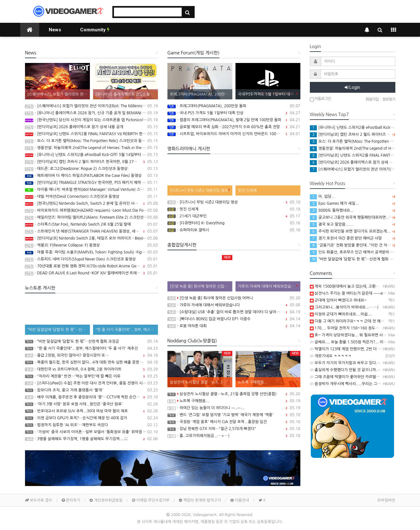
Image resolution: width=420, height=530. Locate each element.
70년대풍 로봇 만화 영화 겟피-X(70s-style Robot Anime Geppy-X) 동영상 (91, 266)
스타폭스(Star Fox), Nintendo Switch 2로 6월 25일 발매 (91, 224)
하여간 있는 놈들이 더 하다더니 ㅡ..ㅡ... (234, 408)
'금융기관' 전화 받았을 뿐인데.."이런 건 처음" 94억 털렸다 (362, 245)
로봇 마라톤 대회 (234, 326)
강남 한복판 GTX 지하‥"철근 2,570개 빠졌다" (234, 429)
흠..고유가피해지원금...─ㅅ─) (234, 436)
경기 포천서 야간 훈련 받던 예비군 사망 (346, 238)
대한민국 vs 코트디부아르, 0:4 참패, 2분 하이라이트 (91, 369)
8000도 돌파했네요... (332, 210)
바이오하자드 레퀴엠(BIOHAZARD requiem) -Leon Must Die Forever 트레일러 (91, 210)
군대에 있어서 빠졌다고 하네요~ (338, 300)
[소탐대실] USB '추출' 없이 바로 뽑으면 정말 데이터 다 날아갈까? (234, 312)
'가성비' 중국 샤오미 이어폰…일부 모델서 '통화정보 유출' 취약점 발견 (91, 432)
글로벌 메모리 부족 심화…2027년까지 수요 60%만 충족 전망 (234, 127)
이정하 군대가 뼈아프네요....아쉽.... (341, 314)
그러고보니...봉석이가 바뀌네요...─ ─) (344, 307)
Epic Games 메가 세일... (334, 203)
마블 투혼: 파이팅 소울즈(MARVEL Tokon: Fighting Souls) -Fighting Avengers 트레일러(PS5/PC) (91, 252)
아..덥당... (322, 196)
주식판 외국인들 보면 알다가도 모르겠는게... (350, 231)
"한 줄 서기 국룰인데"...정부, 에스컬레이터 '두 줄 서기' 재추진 (91, 348)
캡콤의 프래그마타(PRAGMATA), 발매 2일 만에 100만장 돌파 (234, 120)
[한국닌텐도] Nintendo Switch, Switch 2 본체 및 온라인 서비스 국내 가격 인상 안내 (91, 203)
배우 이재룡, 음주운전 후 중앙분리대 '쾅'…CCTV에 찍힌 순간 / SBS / (91, 397)
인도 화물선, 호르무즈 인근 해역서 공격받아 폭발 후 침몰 (360, 252)
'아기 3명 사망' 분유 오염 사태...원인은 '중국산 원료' (91, 404)
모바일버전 (386, 500)
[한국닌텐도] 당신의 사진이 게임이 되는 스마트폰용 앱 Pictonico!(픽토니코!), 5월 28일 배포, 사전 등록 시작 (91, 120)
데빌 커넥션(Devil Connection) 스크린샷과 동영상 (91, 196)
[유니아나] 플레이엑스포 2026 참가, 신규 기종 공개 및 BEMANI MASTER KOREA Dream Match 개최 (91, 113)
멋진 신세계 (234, 209)
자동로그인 (320, 99)
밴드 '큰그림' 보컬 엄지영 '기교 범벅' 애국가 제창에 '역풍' (234, 415)
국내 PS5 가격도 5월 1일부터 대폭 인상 (234, 113)
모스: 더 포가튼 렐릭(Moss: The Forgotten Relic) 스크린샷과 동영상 (91, 141)
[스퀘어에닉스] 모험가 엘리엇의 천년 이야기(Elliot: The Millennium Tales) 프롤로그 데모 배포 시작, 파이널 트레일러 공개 (91, 106)
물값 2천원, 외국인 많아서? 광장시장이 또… (91, 355)
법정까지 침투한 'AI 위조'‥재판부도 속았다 (91, 425)
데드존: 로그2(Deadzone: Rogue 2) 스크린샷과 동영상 (91, 169)
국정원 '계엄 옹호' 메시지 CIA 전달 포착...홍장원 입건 (234, 422)
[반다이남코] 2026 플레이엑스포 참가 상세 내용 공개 (91, 127)
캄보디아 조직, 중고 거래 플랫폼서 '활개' (91, 390)
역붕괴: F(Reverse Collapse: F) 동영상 (91, 245)
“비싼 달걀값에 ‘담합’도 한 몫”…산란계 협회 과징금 (91, 341)
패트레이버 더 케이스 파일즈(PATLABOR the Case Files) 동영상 (91, 176)
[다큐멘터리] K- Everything (234, 223)
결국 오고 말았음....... (332, 224)
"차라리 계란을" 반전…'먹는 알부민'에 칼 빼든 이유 (91, 376)
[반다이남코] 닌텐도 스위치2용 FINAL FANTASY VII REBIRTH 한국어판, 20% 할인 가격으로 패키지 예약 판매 (91, 134)
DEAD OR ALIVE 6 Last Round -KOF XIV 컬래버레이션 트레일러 (91, 273)
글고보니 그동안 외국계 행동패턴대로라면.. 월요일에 (357, 217)
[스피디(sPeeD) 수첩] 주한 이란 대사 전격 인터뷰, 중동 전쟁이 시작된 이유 (91, 383)
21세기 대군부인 (234, 216)
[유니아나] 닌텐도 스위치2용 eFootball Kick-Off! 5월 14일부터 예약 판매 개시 (91, 155)
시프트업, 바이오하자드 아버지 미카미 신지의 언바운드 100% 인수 (234, 134)
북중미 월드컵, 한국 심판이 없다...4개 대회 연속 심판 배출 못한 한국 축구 (91, 362)
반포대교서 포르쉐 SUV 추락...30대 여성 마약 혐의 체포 (91, 411)
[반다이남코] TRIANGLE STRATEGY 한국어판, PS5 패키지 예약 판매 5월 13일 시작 (91, 183)
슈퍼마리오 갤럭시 (234, 230)
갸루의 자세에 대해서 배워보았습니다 (234, 305)
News (55, 30)
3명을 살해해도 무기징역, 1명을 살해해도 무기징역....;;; (91, 439)
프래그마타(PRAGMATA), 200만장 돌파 (234, 106)
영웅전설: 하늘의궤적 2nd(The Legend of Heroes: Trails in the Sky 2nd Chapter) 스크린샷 (91, 148)
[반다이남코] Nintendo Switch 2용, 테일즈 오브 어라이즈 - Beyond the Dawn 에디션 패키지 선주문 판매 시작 (91, 238)
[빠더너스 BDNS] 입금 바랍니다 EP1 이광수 (234, 319)
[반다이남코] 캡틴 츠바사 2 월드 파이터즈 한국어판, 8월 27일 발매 (91, 162)
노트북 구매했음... (234, 401)
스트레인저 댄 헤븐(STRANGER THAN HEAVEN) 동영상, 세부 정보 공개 (91, 231)
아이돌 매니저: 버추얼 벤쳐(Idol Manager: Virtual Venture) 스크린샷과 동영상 (91, 190)
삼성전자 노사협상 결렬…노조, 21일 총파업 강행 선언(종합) (234, 394)
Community (95, 30)
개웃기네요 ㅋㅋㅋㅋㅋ (331, 356)
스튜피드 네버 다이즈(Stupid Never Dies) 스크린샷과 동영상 (91, 259)
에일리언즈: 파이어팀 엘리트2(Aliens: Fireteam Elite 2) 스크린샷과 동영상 (91, 217)
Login (352, 87)
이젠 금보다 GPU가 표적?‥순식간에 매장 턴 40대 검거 (91, 418)
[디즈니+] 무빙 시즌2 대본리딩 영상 (234, 202)
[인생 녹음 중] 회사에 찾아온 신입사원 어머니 (234, 298)
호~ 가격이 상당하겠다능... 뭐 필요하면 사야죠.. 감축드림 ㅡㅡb (364, 335)
